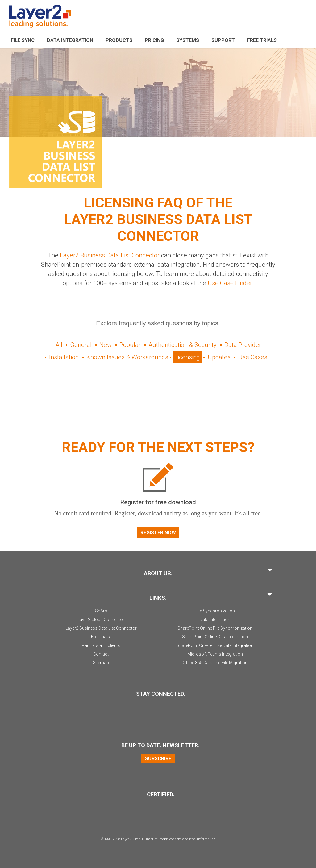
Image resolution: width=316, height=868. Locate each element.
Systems (188, 40)
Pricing (154, 40)
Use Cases (253, 357)
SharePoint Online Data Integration (215, 637)
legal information (202, 839)
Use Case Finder (230, 283)
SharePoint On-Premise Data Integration (215, 645)
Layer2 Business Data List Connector (110, 255)
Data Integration (70, 40)
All (59, 345)
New (106, 345)
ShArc (101, 611)
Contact (101, 654)
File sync (23, 40)
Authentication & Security (183, 345)
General (81, 345)
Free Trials (262, 40)
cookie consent (170, 839)
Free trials (100, 637)
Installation (64, 357)
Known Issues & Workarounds (127, 357)
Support (223, 40)
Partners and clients (101, 645)
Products (119, 40)
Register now (158, 533)
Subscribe (158, 759)
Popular (130, 345)
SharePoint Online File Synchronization (215, 628)
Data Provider (243, 345)
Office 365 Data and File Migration (215, 663)
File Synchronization (215, 611)
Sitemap (101, 663)
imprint (152, 839)
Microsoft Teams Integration (215, 654)
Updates (219, 357)
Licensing (187, 357)
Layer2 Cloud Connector (101, 620)
